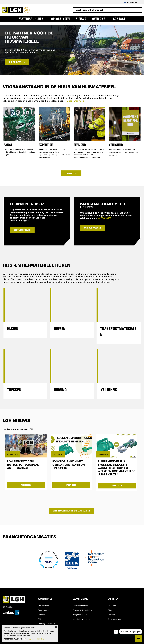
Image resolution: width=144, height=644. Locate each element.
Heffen (60, 328)
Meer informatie (75, 101)
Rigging (60, 390)
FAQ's (40, 619)
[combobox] (108, 10)
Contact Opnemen (22, 230)
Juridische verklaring (82, 619)
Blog (110, 610)
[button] (131, 2)
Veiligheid (109, 390)
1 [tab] (67, 72)
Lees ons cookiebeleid (36, 639)
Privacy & (83, 610)
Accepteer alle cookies (15, 639)
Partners (112, 615)
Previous (4, 50)
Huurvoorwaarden (80, 606)
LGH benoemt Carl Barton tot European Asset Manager (23, 465)
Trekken (14, 390)
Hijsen (13, 328)
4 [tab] (77, 72)
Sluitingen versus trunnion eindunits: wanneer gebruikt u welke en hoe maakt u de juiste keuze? (116, 468)
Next (140, 50)
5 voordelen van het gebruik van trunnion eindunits (69, 465)
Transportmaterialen (118, 331)
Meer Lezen (26, 485)
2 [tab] (70, 72)
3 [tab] (74, 72)
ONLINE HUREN (15, 62)
